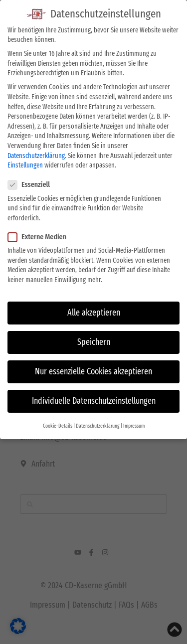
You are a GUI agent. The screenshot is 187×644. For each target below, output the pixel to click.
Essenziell (32, 184)
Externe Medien (40, 236)
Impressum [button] (134, 424)
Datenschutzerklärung (36, 154)
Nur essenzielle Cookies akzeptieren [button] (93, 371)
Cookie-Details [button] (58, 424)
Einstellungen (25, 164)
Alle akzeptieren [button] (94, 312)
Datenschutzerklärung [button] (98, 424)
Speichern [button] (94, 341)
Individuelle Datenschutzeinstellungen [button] (94, 400)
